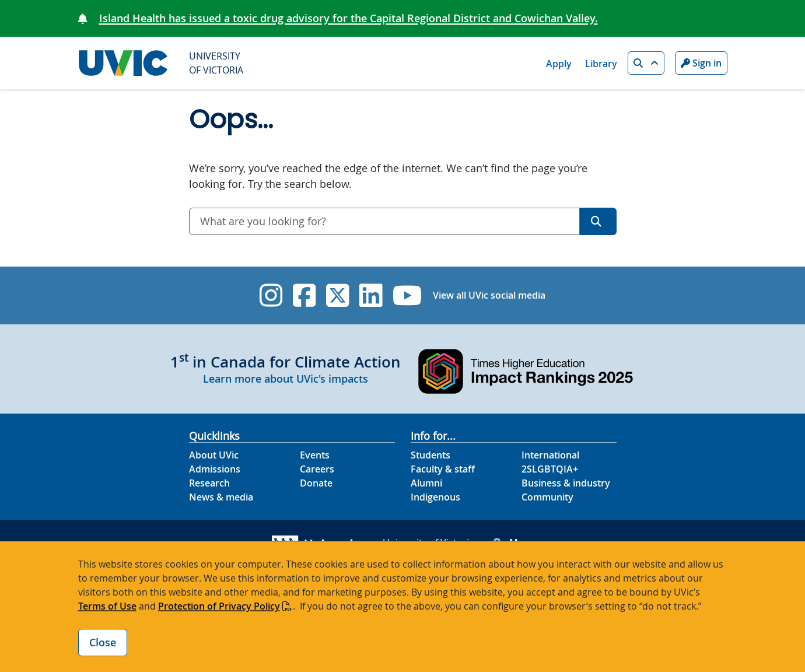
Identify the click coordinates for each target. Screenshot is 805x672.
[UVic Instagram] (271, 295)
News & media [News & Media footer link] (221, 497)
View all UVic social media (489, 295)
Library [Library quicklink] (601, 64)
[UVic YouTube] (407, 295)
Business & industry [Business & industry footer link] (566, 483)
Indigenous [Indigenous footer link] (435, 497)
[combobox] (384, 221)
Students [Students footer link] (430, 455)
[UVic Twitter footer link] (337, 295)
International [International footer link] (550, 455)
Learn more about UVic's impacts (286, 379)
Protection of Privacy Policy (219, 606)
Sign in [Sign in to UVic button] (701, 63)
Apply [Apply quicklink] (559, 64)
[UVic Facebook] (304, 295)
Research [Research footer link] (209, 483)
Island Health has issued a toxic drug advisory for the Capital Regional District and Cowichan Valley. (349, 18)
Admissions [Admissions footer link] (215, 469)
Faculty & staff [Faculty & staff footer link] (443, 469)
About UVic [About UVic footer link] (214, 455)
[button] (646, 63)
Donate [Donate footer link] (316, 483)
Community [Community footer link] (547, 497)
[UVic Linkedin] (371, 295)
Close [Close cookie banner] (103, 642)
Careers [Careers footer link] (317, 469)
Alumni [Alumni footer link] (426, 483)
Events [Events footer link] (315, 455)
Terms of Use (107, 606)
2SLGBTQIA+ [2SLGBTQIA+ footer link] (550, 469)
